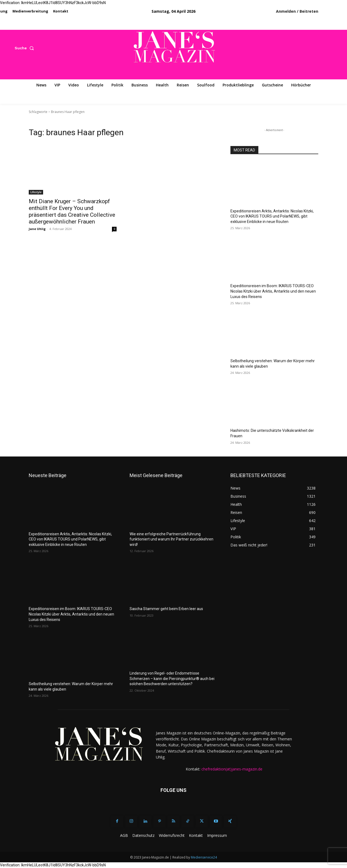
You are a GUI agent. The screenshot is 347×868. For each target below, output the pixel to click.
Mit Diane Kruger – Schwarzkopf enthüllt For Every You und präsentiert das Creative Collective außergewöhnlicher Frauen (72, 211)
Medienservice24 (204, 857)
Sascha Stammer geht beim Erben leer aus (166, 609)
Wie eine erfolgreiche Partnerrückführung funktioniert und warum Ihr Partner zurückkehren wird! (171, 539)
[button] (25, 48)
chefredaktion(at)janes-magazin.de (232, 769)
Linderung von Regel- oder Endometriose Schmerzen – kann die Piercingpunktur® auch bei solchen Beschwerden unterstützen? (172, 678)
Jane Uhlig (37, 229)
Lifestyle (36, 192)
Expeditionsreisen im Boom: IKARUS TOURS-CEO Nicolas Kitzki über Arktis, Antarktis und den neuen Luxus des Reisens (273, 291)
